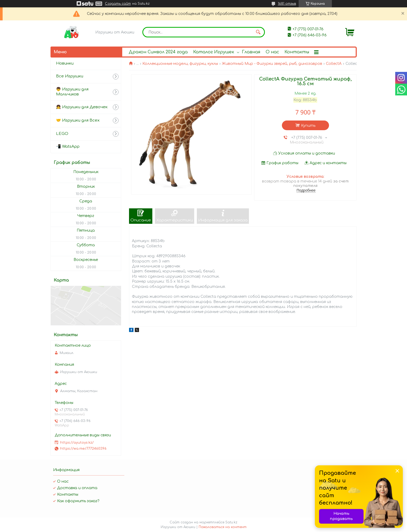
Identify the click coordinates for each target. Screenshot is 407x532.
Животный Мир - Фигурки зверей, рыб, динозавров (272, 64)
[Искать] (258, 32)
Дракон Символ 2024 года (158, 52)
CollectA (334, 64)
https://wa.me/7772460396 (83, 449)
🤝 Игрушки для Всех (78, 120)
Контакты (297, 52)
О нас (272, 52)
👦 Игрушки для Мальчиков (72, 92)
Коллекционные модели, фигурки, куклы (180, 64)
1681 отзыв (287, 4)
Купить (308, 126)
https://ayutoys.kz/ (77, 443)
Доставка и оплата (77, 488)
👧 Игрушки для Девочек (82, 107)
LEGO (62, 134)
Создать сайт (118, 4)
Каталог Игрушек (214, 52)
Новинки (65, 63)
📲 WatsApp (68, 147)
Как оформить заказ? (78, 501)
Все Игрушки (70, 76)
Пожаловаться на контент (223, 527)
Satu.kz (231, 522)
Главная (251, 52)
